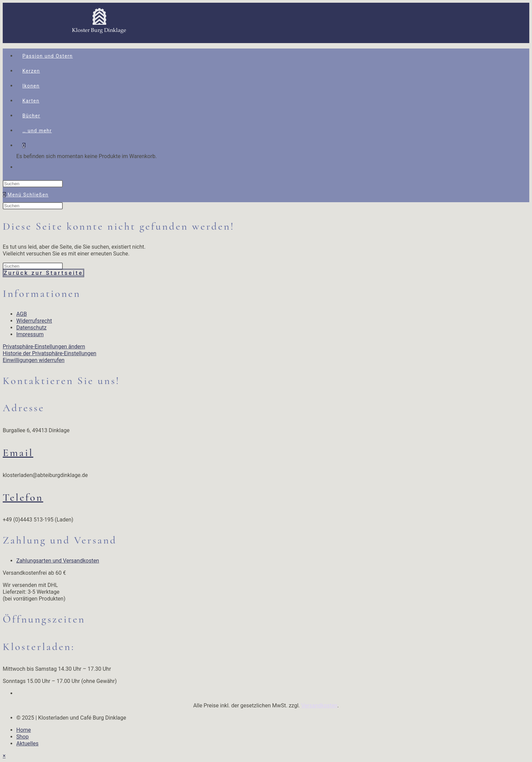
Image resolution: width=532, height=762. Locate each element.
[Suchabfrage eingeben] (33, 184)
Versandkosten (319, 706)
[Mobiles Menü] (28, 195)
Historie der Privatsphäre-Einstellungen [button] (50, 353)
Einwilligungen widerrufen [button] (34, 360)
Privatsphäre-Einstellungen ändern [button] (44, 347)
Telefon (23, 497)
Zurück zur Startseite (43, 273)
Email (18, 453)
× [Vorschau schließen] (4, 756)
